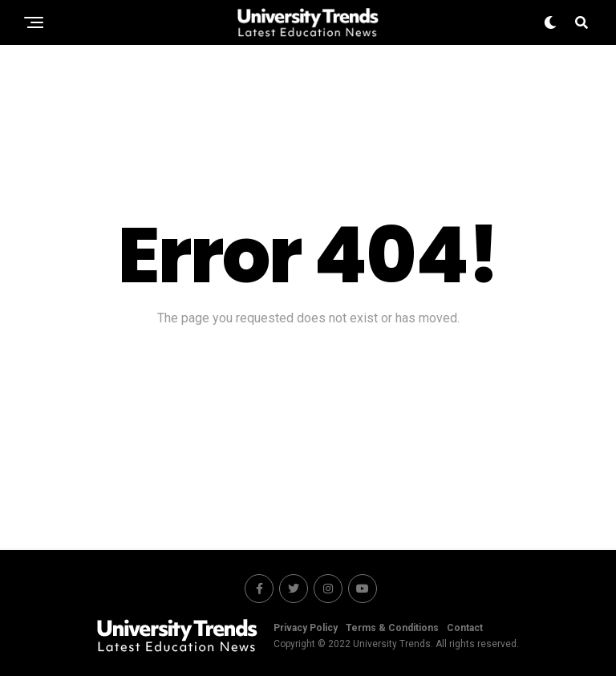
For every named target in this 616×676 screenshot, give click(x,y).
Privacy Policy (306, 628)
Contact (465, 628)
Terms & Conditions (392, 628)
